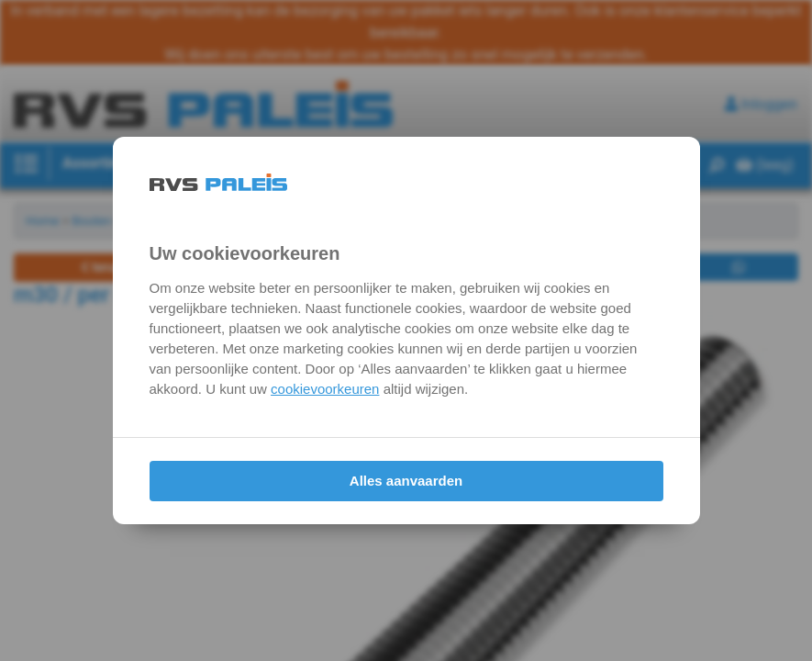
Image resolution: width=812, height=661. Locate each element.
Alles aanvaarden (406, 481)
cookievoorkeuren (325, 389)
